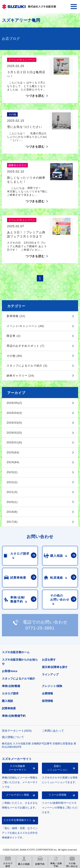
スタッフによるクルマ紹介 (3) (27, 366)
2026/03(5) (14, 423)
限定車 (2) (14, 336)
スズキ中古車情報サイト (17, 820)
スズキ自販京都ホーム (16, 652)
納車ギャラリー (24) (20, 376)
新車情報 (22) (16, 316)
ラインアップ (50, 675)
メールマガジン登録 (17, 795)
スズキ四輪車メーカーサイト (17, 768)
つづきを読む (35, 96)
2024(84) (13, 462)
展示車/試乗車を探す (55, 667)
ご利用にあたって (53, 731)
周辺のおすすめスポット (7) (26, 346)
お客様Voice (10, 671)
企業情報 (47, 693)
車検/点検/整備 (11, 686)
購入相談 (7, 701)
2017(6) (12, 522)
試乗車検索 (9, 708)
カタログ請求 (10, 693)
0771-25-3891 (40, 628)
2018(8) (12, 512)
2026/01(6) (14, 442)
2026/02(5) (14, 433)
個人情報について (13, 737)
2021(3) (12, 492)
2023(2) (12, 472)
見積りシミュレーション (57, 768)
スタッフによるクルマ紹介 (19, 679)
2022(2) (12, 482)
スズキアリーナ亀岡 (21, 20)
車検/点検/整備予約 (14, 716)
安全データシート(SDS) (17, 731)
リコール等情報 (57, 795)
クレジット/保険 (52, 686)
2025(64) (13, 452)
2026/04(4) (14, 413)
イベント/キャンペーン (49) (25, 326)
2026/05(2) (14, 403)
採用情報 (47, 701)
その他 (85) (14, 356)
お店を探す (49, 660)
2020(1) (12, 502)
